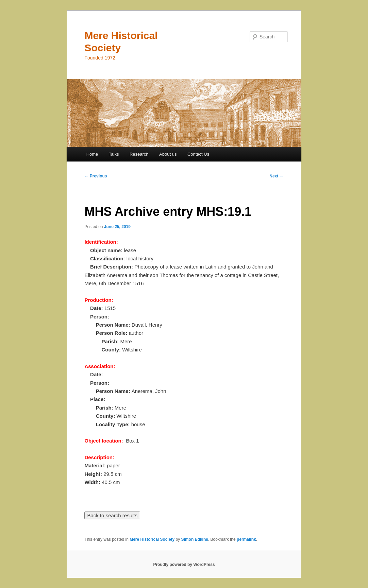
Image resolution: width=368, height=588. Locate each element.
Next (276, 176)
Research (139, 154)
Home (92, 154)
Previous (96, 176)
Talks (114, 154)
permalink (246, 539)
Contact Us (198, 154)
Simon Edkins (195, 539)
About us (168, 154)
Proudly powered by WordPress (184, 565)
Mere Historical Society (152, 539)
